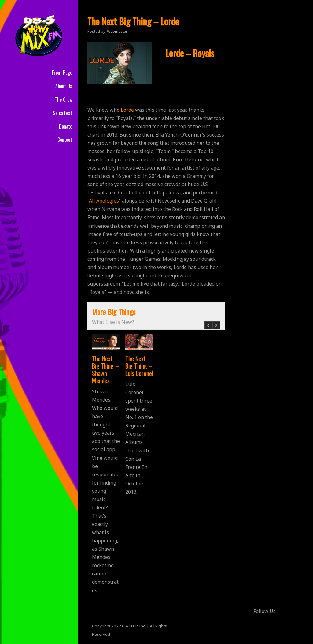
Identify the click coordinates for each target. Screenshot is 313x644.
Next (216, 328)
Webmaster (117, 31)
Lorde (127, 110)
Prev (208, 328)
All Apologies (104, 201)
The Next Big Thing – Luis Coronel (139, 366)
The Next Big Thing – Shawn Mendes (105, 369)
